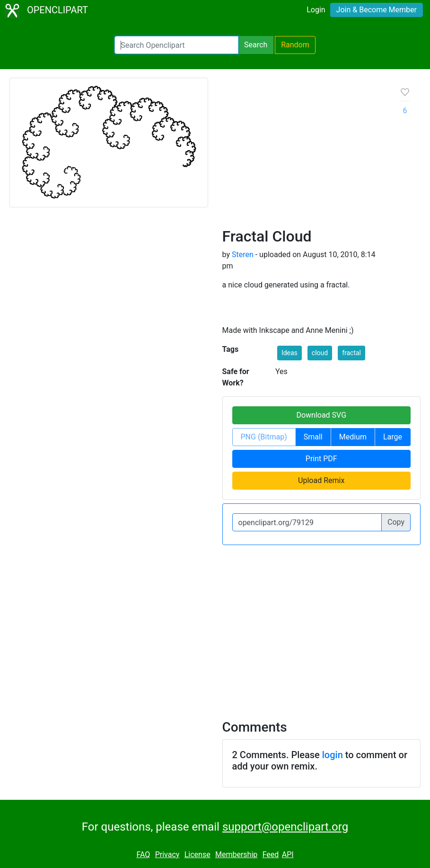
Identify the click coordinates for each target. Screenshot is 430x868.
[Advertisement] (304, 156)
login (333, 755)
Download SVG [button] (321, 415)
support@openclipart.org (285, 827)
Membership (236, 855)
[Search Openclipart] (176, 45)
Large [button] (393, 437)
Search (256, 45)
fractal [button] (351, 353)
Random (295, 45)
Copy (396, 522)
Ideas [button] (290, 353)
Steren (243, 255)
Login (316, 10)
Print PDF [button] (321, 459)
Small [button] (313, 437)
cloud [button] (320, 353)
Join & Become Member (377, 10)
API (288, 855)
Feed (271, 855)
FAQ (143, 855)
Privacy (167, 855)
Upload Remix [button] (321, 480)
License (197, 855)
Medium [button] (353, 437)
